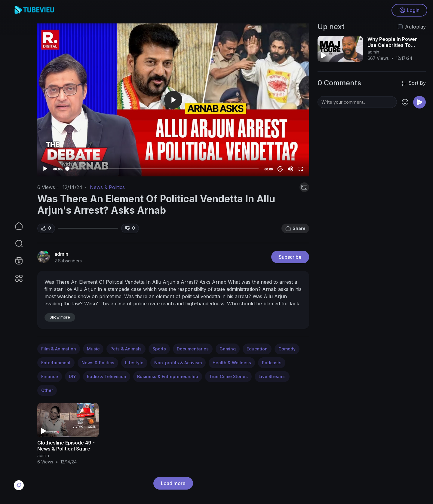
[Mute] (290, 169)
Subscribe (290, 257)
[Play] (45, 169)
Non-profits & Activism (178, 363)
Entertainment (56, 363)
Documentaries (193, 349)
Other (47, 390)
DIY (72, 376)
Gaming (228, 349)
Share (295, 228)
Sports (159, 349)
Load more (173, 483)
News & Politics (107, 187)
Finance (50, 376)
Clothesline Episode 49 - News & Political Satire (66, 446)
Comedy (287, 349)
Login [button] (409, 11)
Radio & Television (107, 376)
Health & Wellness (232, 363)
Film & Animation (59, 349)
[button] (15, 243)
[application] (173, 100)
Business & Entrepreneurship (168, 376)
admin (61, 254)
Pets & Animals (126, 349)
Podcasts (272, 363)
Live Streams (272, 376)
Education (257, 349)
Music (93, 349)
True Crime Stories (228, 376)
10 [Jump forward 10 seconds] (280, 169)
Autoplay (415, 27)
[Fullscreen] (301, 169)
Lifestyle (134, 363)
